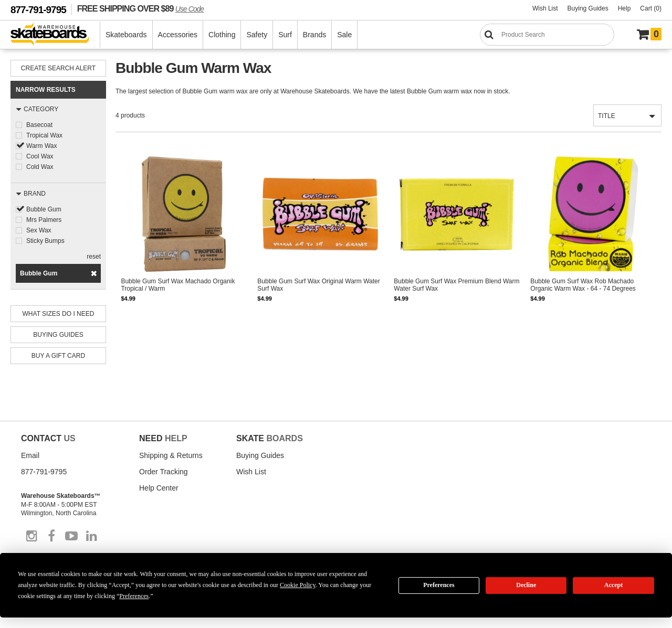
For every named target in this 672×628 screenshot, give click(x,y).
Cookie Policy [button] (298, 585)
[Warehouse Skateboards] (55, 35)
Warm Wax (41, 146)
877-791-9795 (38, 10)
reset (94, 257)
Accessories (178, 35)
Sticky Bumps (45, 241)
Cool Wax (40, 156)
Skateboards (126, 35)
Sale (344, 35)
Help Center (159, 488)
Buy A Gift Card (58, 356)
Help (624, 8)
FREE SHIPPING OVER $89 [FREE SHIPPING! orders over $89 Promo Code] (140, 8)
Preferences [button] (134, 596)
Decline (526, 585)
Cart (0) (651, 8)
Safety (257, 35)
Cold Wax (40, 167)
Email (30, 455)
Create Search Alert (58, 68)
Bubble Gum (44, 209)
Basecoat (39, 125)
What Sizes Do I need (59, 314)
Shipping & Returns (171, 455)
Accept (613, 585)
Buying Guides (588, 8)
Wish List (545, 8)
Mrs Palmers (44, 220)
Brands (314, 35)
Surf (285, 35)
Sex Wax (39, 230)
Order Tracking (164, 472)
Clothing (222, 35)
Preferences (439, 585)
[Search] (547, 35)
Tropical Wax (44, 135)
